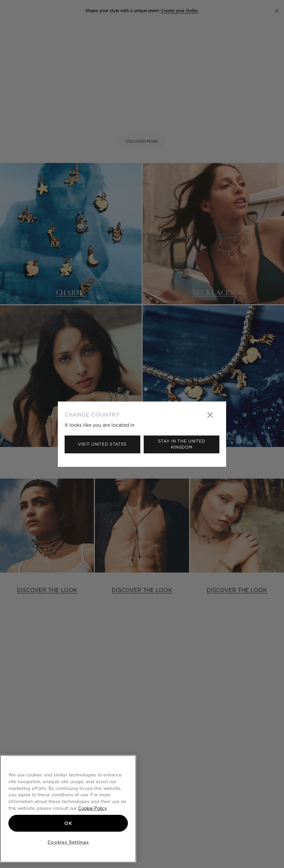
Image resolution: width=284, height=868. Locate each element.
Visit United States (102, 444)
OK (68, 823)
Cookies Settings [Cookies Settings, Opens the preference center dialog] (68, 842)
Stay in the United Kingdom (182, 444)
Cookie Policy (92, 808)
